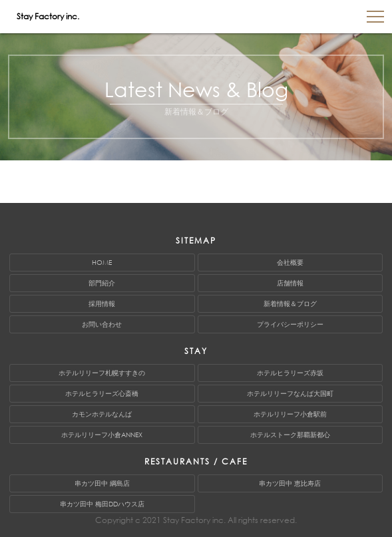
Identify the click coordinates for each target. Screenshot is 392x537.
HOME (102, 263)
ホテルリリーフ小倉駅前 (290, 414)
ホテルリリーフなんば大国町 (290, 394)
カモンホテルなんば (102, 414)
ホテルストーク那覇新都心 (290, 435)
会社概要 (290, 263)
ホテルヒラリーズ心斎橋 (102, 394)
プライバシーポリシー (290, 324)
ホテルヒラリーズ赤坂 (290, 373)
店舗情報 (290, 283)
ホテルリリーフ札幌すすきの (102, 373)
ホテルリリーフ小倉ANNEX (102, 435)
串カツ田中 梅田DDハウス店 (102, 504)
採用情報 (102, 304)
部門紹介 (102, 283)
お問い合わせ (102, 324)
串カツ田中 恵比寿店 (290, 483)
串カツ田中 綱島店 (102, 483)
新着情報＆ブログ (290, 304)
